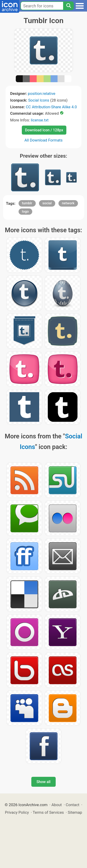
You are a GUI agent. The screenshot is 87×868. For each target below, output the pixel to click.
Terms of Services (48, 812)
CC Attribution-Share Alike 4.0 (51, 107)
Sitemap (75, 812)
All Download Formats (43, 140)
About (57, 805)
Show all (43, 782)
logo (25, 211)
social (47, 203)
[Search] (68, 6)
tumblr (27, 203)
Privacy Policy (17, 812)
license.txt (40, 120)
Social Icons (39, 100)
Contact (72, 805)
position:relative (42, 93)
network (68, 203)
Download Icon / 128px (44, 130)
